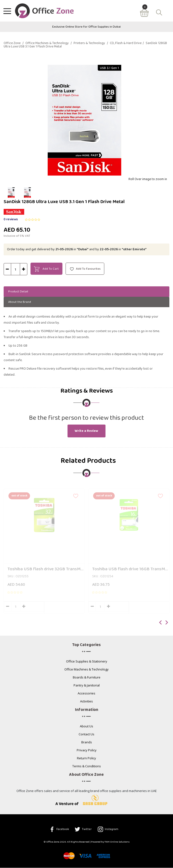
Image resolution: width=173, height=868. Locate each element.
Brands (87, 743)
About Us (86, 727)
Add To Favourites (86, 269)
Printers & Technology (91, 43)
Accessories (86, 694)
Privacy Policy (87, 751)
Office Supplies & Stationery (87, 662)
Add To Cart (47, 269)
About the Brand (22, 302)
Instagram (108, 830)
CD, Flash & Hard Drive (127, 43)
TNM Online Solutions (117, 842)
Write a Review (86, 431)
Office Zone (14, 43)
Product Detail (20, 291)
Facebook (59, 830)
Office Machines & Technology (49, 43)
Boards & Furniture (87, 678)
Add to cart (64, 608)
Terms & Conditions (87, 767)
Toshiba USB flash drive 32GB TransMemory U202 (46, 569)
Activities (86, 702)
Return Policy (86, 759)
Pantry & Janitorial (87, 686)
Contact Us (86, 735)
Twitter (83, 830)
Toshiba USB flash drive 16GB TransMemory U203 (131, 569)
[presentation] (161, 623)
